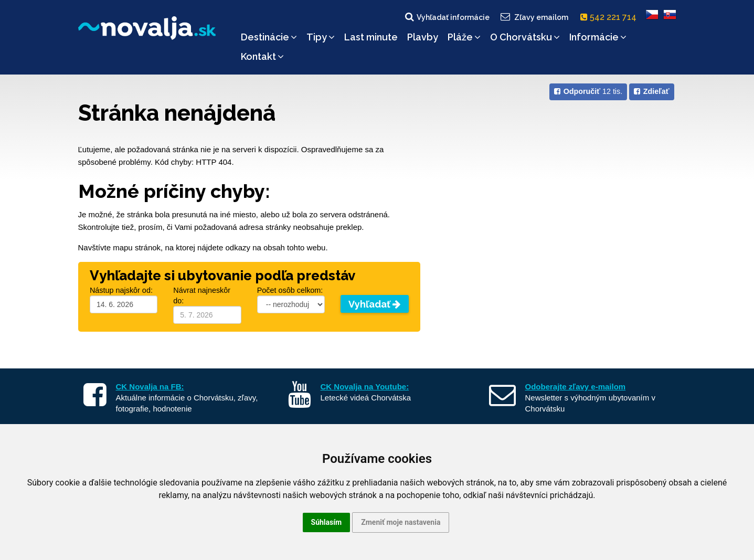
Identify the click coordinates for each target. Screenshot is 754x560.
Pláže (464, 37)
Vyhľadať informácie (447, 17)
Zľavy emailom (533, 17)
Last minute (371, 37)
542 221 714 (610, 17)
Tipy (321, 37)
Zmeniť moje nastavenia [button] (401, 522)
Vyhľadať (374, 304)
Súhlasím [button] (327, 522)
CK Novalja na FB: (150, 387)
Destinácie (269, 37)
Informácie (598, 37)
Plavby (423, 37)
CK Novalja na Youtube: (365, 387)
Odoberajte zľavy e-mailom (576, 387)
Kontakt (262, 56)
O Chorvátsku (525, 37)
